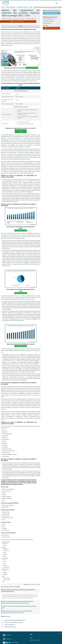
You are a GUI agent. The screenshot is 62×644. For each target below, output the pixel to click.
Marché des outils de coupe (10, 627)
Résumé (21, 26)
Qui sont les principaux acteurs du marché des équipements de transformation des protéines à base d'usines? (21, 612)
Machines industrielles (11, 7)
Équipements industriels (23, 7)
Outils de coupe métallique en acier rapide (14, 623)
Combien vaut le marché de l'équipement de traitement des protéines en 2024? (21, 607)
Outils (31, 7)
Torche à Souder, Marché (10, 625)
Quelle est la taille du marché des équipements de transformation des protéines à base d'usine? (21, 591)
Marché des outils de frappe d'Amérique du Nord (15, 621)
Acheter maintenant (52, 13)
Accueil (3, 7)
